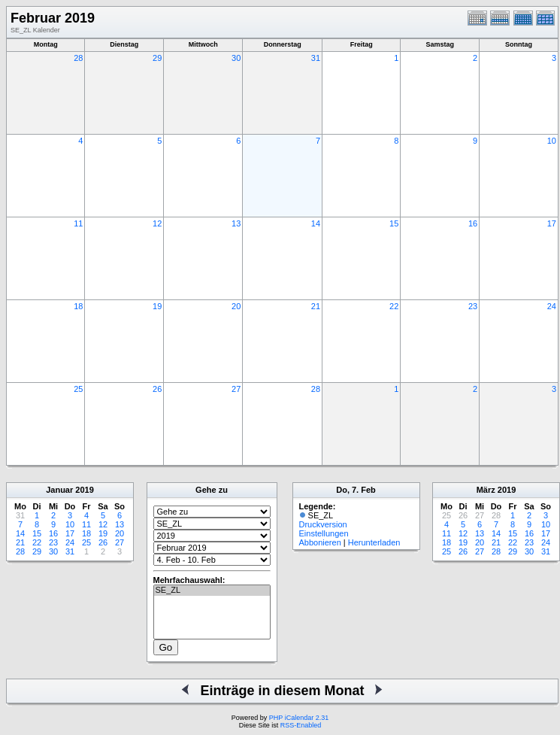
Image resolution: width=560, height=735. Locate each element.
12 (157, 223)
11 (78, 223)
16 (473, 223)
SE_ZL (212, 591)
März (486, 490)
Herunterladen (374, 542)
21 (316, 306)
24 (552, 306)
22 (394, 306)
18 (78, 306)
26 (157, 389)
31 (316, 58)
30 (236, 58)
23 (473, 306)
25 (78, 389)
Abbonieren (320, 542)
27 (236, 389)
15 (394, 223)
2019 (84, 490)
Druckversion (323, 524)
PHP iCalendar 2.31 (299, 718)
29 (157, 58)
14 (316, 223)
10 (552, 141)
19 (157, 306)
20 (236, 306)
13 (236, 223)
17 (552, 223)
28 (78, 58)
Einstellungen (324, 533)
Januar (59, 490)
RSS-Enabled (301, 725)
